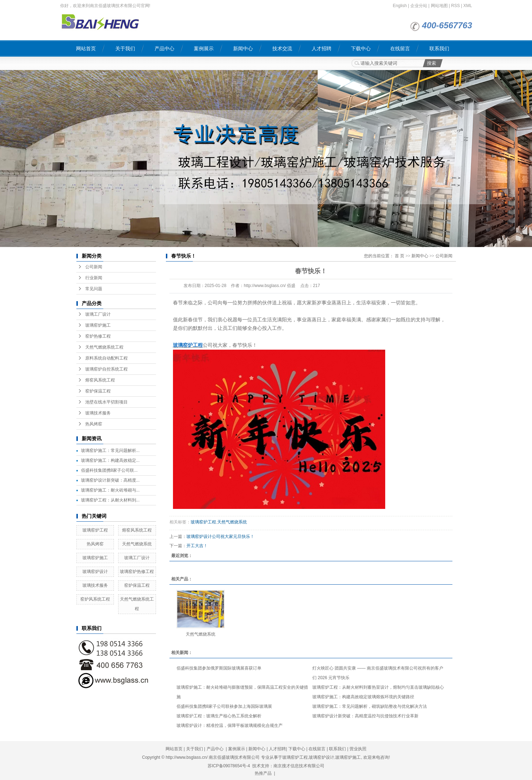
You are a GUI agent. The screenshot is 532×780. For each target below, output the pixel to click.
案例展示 (204, 48)
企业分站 (419, 6)
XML (468, 6)
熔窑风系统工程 (100, 380)
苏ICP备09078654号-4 (229, 766)
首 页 (400, 256)
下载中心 (361, 48)
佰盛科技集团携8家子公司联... (109, 470)
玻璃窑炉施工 (98, 325)
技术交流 (282, 48)
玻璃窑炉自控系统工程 (106, 369)
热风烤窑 (94, 424)
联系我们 (439, 48)
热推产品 (263, 773)
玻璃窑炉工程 (95, 530)
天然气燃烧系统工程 (104, 347)
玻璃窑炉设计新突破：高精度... (110, 480)
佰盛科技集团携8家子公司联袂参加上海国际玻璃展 (224, 706)
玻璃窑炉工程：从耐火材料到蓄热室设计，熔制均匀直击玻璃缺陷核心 (378, 687)
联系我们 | (339, 749)
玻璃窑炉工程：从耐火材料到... (110, 500)
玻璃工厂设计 (98, 314)
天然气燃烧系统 (137, 544)
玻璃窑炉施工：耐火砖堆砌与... (110, 490)
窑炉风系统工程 (95, 599)
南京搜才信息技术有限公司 (299, 766)
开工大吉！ (197, 546)
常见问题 (94, 289)
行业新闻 (94, 278)
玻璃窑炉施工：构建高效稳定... (110, 460)
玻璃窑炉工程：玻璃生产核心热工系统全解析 (219, 716)
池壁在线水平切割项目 (106, 402)
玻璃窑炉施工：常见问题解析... (110, 451)
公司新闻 (94, 267)
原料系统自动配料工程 (106, 358)
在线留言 (400, 48)
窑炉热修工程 (98, 336)
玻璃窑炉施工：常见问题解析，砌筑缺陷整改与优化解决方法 (370, 706)
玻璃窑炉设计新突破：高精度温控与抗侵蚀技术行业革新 (365, 716)
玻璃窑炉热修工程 (137, 572)
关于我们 (125, 48)
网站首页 (86, 48)
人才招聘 (322, 48)
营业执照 (358, 749)
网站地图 (439, 6)
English (400, 6)
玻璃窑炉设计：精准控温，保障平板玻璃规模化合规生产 (230, 725)
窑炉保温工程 (98, 391)
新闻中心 (243, 48)
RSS (455, 6)
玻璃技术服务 (98, 413)
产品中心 (164, 48)
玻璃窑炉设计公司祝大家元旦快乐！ (220, 537)
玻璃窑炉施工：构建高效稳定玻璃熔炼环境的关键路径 (363, 697)
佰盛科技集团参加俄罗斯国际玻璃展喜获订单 (219, 668)
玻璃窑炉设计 (95, 572)
